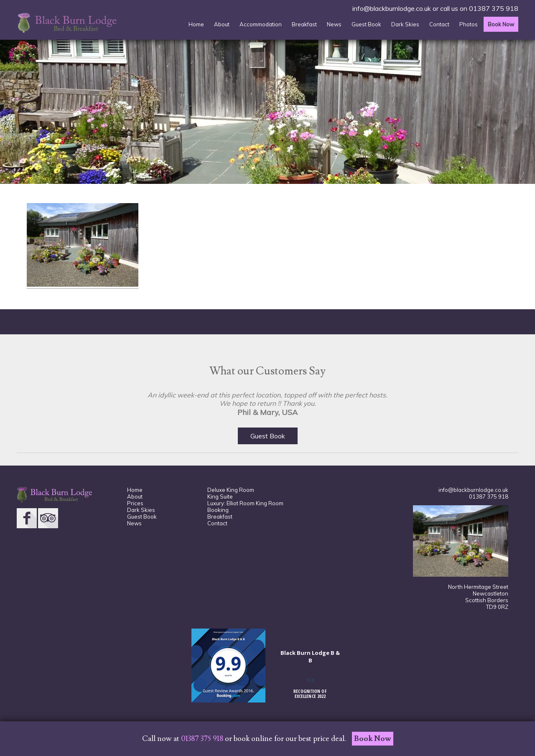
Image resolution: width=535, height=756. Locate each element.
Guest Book (366, 24)
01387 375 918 (494, 8)
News (334, 24)
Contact (439, 24)
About (222, 24)
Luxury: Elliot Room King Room (245, 503)
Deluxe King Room (231, 490)
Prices (135, 503)
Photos (469, 24)
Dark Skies (405, 24)
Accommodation (261, 24)
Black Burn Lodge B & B (310, 657)
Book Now (501, 24)
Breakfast (304, 24)
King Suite (220, 496)
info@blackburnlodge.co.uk (392, 8)
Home (196, 24)
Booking (218, 510)
